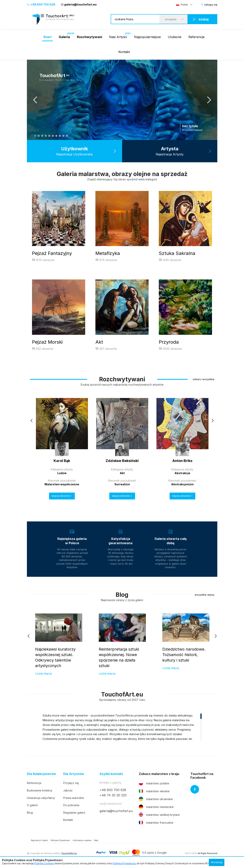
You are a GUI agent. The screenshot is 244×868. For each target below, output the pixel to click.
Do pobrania (71, 806)
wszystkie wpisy (204, 595)
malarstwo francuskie (156, 823)
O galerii (32, 806)
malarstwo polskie (154, 784)
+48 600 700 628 (41, 4)
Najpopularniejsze (147, 37)
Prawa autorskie (74, 799)
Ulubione (175, 37)
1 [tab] (35, 136)
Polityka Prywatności (60, 841)
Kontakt (124, 52)
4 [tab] (46, 136)
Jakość (68, 791)
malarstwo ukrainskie (156, 800)
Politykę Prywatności (124, 863)
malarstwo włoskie (154, 792)
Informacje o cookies (82, 841)
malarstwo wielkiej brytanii (159, 816)
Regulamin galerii (74, 813)
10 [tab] (67, 136)
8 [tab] (60, 136)
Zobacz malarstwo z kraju (159, 775)
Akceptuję (217, 862)
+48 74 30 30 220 (113, 796)
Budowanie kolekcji (40, 791)
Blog (30, 813)
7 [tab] (56, 136)
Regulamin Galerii (39, 841)
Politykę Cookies (44, 863)
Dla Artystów (74, 775)
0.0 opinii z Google (154, 853)
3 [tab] (42, 136)
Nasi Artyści (118, 37)
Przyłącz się (71, 784)
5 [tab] (49, 136)
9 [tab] (63, 136)
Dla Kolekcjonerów (41, 775)
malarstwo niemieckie (156, 808)
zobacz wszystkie (203, 380)
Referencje (196, 37)
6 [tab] (53, 136)
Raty (96, 841)
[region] (122, 728)
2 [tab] (39, 136)
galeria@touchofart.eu (79, 4)
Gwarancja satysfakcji (41, 799)
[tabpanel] (122, 100)
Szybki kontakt (111, 775)
